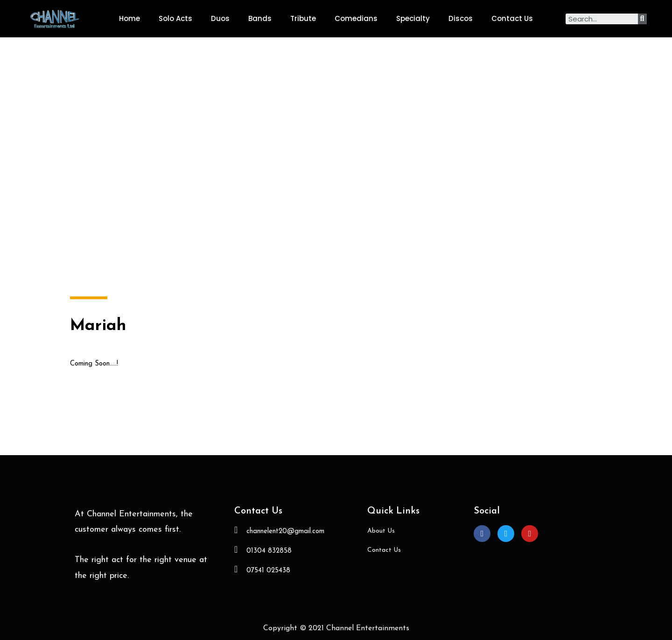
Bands (260, 18)
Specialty (413, 18)
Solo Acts (175, 18)
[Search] (642, 19)
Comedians (356, 18)
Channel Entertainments (368, 628)
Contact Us (512, 18)
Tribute (303, 18)
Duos (220, 18)
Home (129, 18)
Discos (461, 18)
